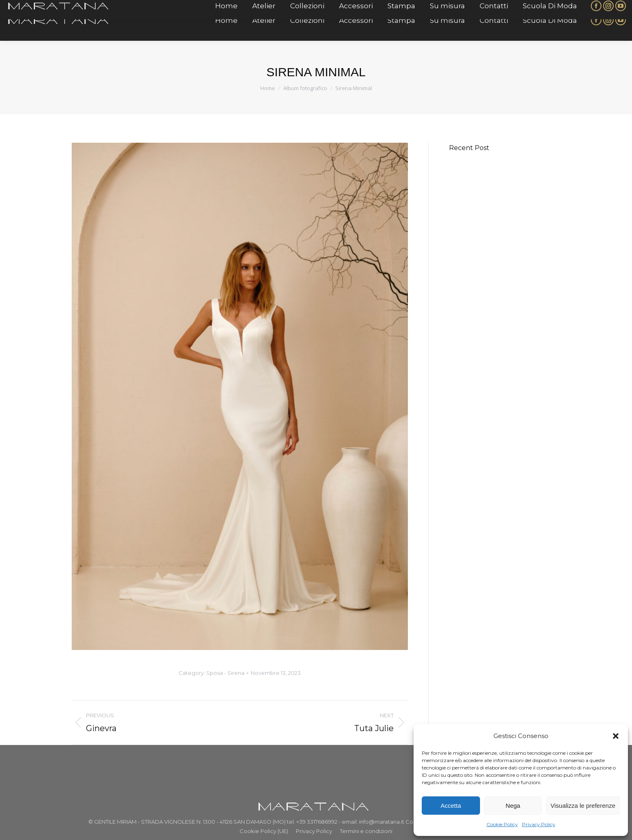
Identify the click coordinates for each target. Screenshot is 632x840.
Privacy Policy (539, 824)
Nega (513, 806)
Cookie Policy (502, 824)
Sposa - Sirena (225, 673)
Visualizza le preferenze (583, 806)
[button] (616, 736)
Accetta (451, 806)
